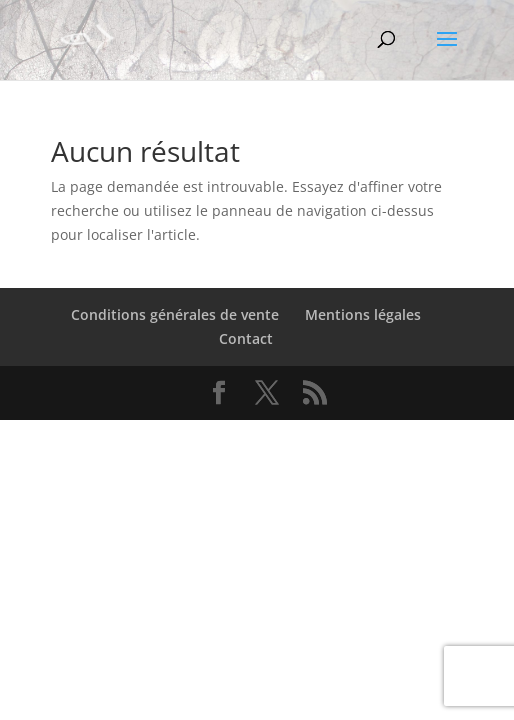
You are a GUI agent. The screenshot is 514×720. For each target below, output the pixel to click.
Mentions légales (363, 314)
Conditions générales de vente (175, 314)
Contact (246, 338)
